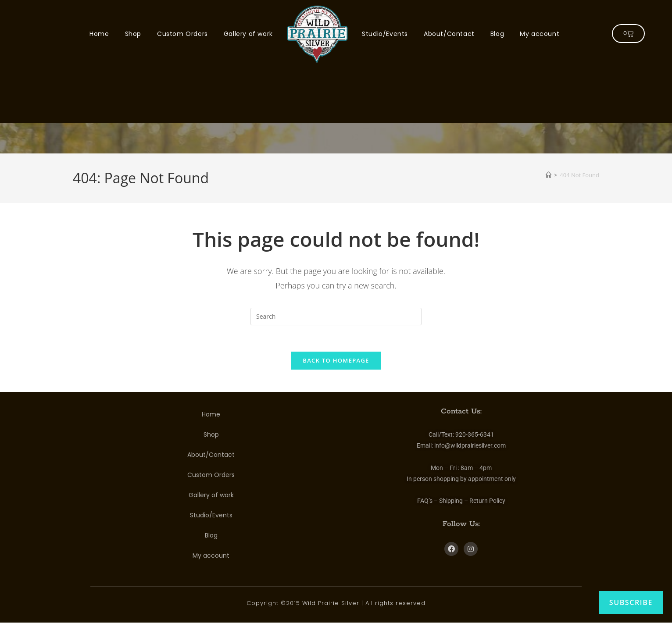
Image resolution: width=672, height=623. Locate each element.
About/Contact (449, 34)
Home (99, 34)
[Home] (549, 175)
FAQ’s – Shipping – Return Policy (461, 501)
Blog (497, 34)
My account (540, 34)
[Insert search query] (336, 317)
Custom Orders (182, 34)
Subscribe (631, 602)
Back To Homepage (336, 361)
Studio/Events (385, 34)
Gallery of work (248, 34)
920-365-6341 (475, 435)
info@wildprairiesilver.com (470, 446)
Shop (133, 34)
